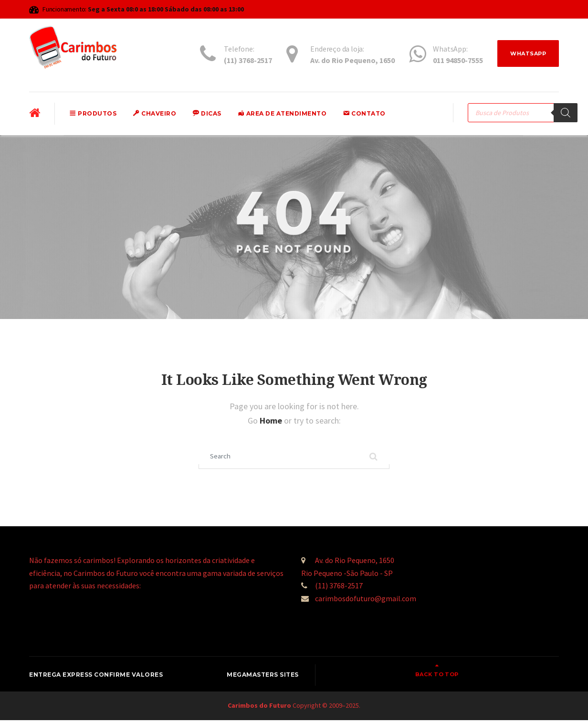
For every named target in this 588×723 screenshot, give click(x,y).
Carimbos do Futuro (259, 708)
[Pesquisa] (566, 113)
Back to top (523, 676)
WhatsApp (526, 54)
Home (272, 420)
